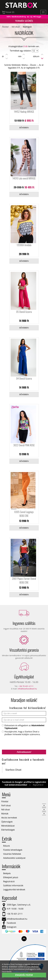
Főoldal (5, 27)
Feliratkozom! (24, 752)
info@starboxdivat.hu (27, 689)
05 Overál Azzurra (24, 312)
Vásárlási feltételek (12, 854)
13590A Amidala (24, 245)
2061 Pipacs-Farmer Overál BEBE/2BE (24, 580)
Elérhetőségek (8, 830)
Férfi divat (24, 805)
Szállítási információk (13, 885)
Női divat (16, 27)
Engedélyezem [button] (24, 975)
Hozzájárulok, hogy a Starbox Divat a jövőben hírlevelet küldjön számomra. (21, 733)
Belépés (7, 873)
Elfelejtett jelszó (11, 877)
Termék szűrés (24, 21)
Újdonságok (7, 822)
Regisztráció (38, 785)
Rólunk (7, 846)
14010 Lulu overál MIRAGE (24, 178)
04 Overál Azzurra (24, 378)
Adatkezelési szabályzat (14, 858)
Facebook (9, 923)
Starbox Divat (13, 770)
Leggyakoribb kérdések (14, 890)
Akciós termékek (9, 818)
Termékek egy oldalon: (20, 51)
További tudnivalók (20, 971)
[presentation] (21, 742)
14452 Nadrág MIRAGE (24, 112)
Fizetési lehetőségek (13, 850)
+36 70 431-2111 (26, 686)
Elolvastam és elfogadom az (23, 727)
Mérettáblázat (8, 826)
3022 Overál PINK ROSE (24, 445)
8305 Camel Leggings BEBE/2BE (24, 514)
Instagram (9, 927)
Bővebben (24, 128)
